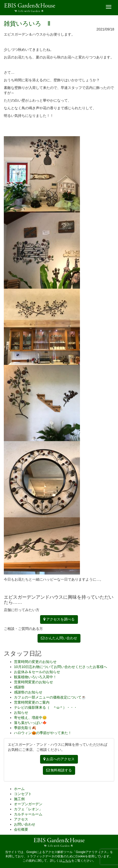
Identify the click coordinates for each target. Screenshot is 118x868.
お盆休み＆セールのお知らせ (37, 672)
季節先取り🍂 (25, 728)
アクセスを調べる (59, 619)
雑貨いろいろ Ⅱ (27, 24)
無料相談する (59, 770)
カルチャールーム (28, 814)
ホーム (19, 789)
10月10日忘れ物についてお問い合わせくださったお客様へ (61, 667)
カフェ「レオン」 (28, 809)
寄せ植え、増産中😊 (30, 718)
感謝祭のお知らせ (28, 692)
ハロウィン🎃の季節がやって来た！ (43, 733)
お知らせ (21, 712)
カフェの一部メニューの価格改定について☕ (50, 697)
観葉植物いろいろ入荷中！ (35, 677)
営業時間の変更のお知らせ (35, 662)
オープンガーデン (28, 804)
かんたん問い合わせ (59, 638)
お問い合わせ (25, 824)
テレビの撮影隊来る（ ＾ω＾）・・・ (46, 707)
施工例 (19, 799)
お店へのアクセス (59, 759)
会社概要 (21, 829)
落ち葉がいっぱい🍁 (30, 723)
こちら (67, 861)
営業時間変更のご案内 (32, 702)
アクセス (21, 819)
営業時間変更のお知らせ (33, 682)
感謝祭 (19, 687)
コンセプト (23, 794)
